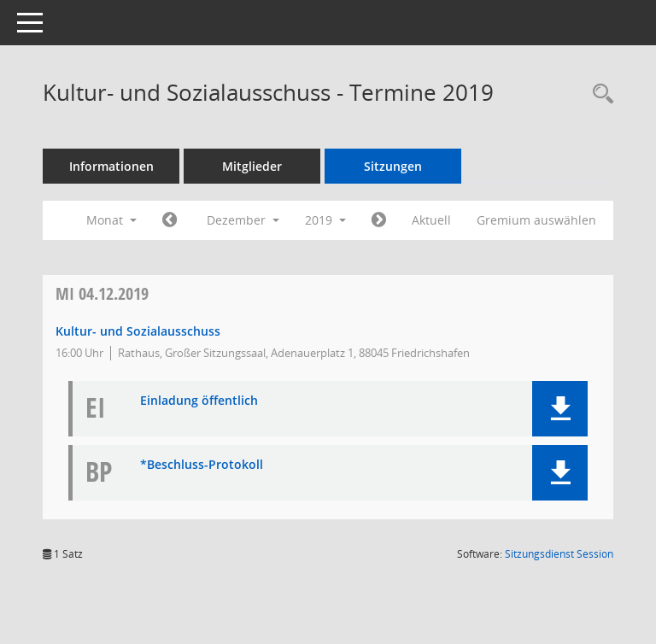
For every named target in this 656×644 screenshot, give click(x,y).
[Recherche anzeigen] (599, 94)
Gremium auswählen (536, 220)
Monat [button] (111, 220)
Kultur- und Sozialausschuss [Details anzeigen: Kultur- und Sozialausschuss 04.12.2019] (138, 331)
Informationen (111, 166)
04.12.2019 (102, 293)
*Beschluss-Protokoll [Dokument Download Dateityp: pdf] (202, 465)
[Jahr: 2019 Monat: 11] (170, 220)
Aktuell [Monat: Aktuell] (431, 220)
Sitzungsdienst (559, 554)
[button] (560, 409)
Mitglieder (252, 166)
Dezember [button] (243, 220)
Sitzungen (393, 166)
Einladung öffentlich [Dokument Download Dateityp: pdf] (199, 401)
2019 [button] (325, 220)
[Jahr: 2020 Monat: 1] (379, 220)
